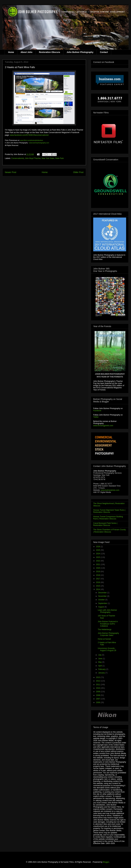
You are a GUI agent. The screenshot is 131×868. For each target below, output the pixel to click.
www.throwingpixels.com (103, 426)
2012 (98, 681)
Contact (104, 52)
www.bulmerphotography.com (39, 143)
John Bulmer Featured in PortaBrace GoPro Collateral (108, 624)
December (103, 593)
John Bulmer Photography (80, 52)
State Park (59, 158)
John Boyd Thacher (33, 158)
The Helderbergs (105, 630)
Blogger (106, 862)
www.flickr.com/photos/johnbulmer (32, 140)
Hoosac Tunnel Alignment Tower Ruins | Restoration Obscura (109, 511)
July (100, 655)
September (103, 603)
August (101, 607)
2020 (98, 568)
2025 (98, 550)
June (100, 659)
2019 (98, 572)
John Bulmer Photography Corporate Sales (108, 634)
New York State (48, 158)
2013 (98, 677)
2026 (98, 547)
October (102, 600)
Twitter (96, 417)
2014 (98, 589)
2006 (98, 702)
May (100, 662)
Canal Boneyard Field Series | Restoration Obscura (105, 524)
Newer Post (11, 172)
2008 (98, 695)
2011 (98, 685)
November (103, 596)
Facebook (97, 411)
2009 (98, 692)
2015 (98, 586)
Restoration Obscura (50, 52)
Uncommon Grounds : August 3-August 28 (107, 649)
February (102, 669)
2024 (98, 554)
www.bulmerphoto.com (110, 490)
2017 (98, 579)
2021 (98, 564)
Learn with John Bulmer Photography (107, 611)
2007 (98, 699)
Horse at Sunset (104, 639)
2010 (98, 688)
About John (27, 52)
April (100, 666)
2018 (98, 575)
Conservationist (18, 158)
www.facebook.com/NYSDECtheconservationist (29, 135)
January (102, 673)
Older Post (78, 172)
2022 (98, 561)
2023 (98, 557)
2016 (98, 582)
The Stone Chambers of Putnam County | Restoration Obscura (109, 531)
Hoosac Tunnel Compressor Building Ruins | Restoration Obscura (108, 518)
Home (11, 52)
